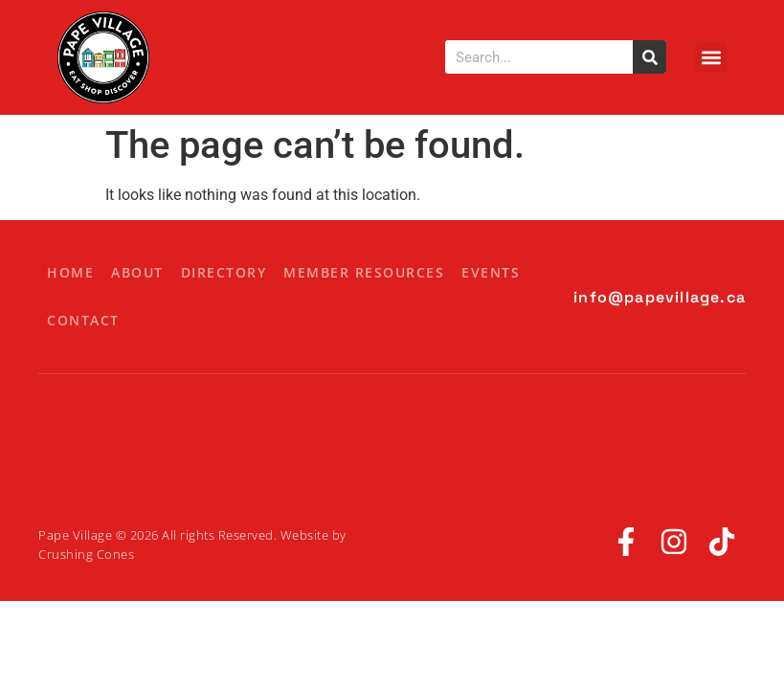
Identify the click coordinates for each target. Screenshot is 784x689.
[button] (711, 57)
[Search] (650, 57)
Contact (83, 320)
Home (70, 272)
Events (491, 272)
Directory (224, 272)
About (137, 272)
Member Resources (364, 272)
